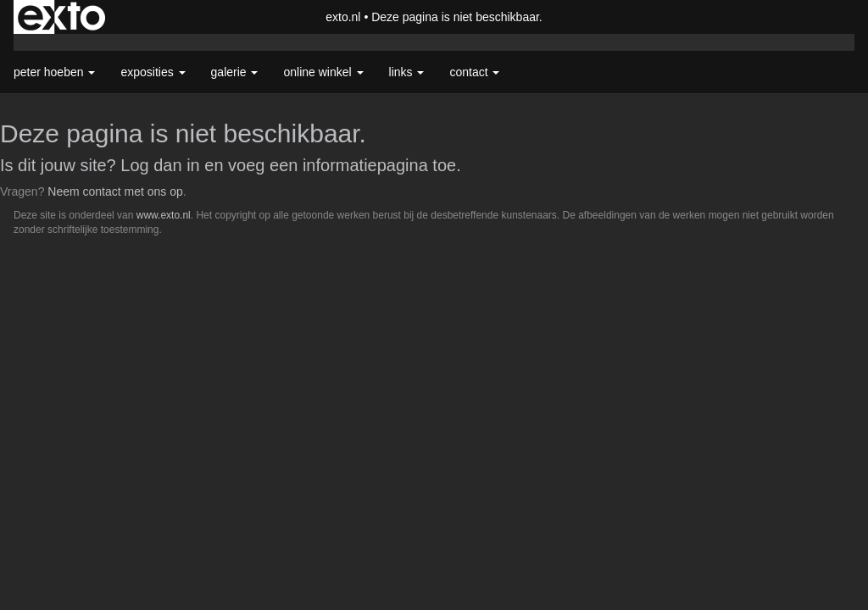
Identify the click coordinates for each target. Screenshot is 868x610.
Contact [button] (474, 72)
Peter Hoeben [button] (54, 72)
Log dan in (160, 165)
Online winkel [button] (323, 72)
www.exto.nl (164, 215)
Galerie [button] (235, 72)
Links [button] (407, 72)
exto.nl (343, 17)
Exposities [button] (153, 72)
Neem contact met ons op (115, 191)
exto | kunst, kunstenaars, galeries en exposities (61, 17)
